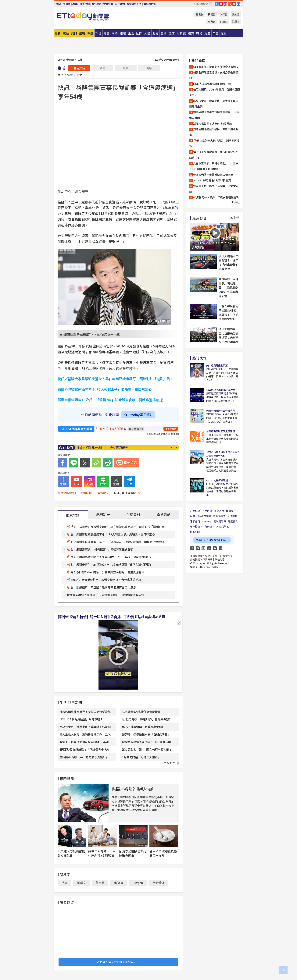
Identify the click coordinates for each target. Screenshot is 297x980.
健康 (149, 68)
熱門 (74, 33)
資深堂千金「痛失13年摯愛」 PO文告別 (214, 189)
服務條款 (233, 521)
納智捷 (119, 883)
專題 (90, 33)
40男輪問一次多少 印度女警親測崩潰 (216, 197)
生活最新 (133, 515)
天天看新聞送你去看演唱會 (220, 411)
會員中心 (108, 4)
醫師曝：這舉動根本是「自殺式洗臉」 (146, 734)
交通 (79, 75)
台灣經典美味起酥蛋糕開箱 (220, 431)
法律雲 (224, 14)
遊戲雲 (236, 21)
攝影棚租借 (150, 4)
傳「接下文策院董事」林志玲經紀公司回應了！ (214, 155)
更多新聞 (170, 429)
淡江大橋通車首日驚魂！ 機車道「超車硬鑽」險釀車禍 (229, 263)
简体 (59, 4)
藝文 (60, 75)
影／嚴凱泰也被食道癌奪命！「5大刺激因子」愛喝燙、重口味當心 (113, 534)
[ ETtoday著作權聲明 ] (123, 493)
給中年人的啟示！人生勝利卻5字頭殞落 (102, 853)
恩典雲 (212, 21)
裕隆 (64, 883)
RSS (230, 4)
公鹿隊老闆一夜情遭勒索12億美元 (213, 175)
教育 (102, 68)
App (75, 4)
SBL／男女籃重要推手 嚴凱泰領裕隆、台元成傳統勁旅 (106, 580)
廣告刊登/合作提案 (200, 516)
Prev (176, 448)
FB (217, 4)
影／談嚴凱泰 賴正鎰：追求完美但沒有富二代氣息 (103, 587)
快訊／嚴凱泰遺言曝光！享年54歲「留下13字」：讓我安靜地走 (111, 557)
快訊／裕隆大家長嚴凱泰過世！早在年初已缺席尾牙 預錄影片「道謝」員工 (119, 527)
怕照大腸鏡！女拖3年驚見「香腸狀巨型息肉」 (215, 92)
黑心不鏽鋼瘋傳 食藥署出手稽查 (143, 727)
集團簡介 (231, 511)
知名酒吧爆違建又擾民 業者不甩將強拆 (214, 132)
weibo (234, 4)
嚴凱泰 (81, 883)
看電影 (200, 14)
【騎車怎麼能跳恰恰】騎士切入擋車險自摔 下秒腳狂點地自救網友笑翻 (110, 617)
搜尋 (211, 4)
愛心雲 (236, 14)
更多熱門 (171, 763)
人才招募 (207, 511)
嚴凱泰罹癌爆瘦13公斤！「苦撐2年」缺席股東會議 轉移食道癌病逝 (110, 400)
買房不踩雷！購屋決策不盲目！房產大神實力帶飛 (223, 454)
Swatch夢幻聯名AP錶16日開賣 (212, 180)
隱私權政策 (220, 521)
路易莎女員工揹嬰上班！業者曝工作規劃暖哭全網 (214, 104)
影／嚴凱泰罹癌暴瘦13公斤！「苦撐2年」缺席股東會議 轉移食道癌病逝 (117, 542)
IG (225, 4)
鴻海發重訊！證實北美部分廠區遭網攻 (216, 67)
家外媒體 (120, 4)
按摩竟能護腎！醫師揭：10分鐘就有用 (146, 742)
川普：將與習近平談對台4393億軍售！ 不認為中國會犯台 (229, 312)
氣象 (126, 68)
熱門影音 (103, 515)
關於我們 (219, 511)
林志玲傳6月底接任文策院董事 (141, 712)
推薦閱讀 (73, 515)
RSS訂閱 (195, 532)
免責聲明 (209, 526)
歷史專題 (96, 4)
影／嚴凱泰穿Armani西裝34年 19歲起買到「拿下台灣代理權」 (112, 565)
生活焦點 (79, 68)
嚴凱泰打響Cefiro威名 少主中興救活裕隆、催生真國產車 (107, 572)
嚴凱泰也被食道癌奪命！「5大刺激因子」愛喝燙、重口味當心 (105, 389)
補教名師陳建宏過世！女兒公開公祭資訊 (85, 712)
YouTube (221, 4)
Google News (238, 4)
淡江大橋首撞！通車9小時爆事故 (213, 123)
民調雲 (212, 14)
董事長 (100, 883)
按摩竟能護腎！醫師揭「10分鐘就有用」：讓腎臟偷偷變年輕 (106, 595)
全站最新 (164, 515)
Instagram (203, 548)
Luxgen (138, 883)
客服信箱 (195, 521)
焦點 (66, 33)
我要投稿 (195, 511)
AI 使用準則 (223, 526)
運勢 (70, 75)
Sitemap (207, 521)
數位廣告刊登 (134, 4)
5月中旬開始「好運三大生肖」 (142, 757)
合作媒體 (232, 516)
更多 (236, 202)
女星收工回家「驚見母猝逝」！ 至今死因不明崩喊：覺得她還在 (214, 166)
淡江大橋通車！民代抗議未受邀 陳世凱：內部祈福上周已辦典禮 (229, 335)
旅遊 (123, 33)
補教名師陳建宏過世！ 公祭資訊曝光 (102, 448)
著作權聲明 (196, 526)
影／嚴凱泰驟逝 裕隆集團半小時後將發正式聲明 (102, 549)
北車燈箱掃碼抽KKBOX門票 (221, 390)
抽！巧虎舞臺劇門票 (217, 365)
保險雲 (224, 21)
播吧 (82, 33)
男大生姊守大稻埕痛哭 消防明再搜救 (214, 143)
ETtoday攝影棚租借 (217, 480)
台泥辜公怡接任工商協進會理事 (133, 853)
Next (172, 448)
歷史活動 (85, 4)
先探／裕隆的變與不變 (132, 789)
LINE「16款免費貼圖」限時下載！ (81, 719)
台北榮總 (158, 883)
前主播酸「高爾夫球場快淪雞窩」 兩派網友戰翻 (214, 115)
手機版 (67, 4)
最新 (58, 33)
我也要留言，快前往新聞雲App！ (118, 962)
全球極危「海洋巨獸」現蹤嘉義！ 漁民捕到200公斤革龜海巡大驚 (229, 288)
